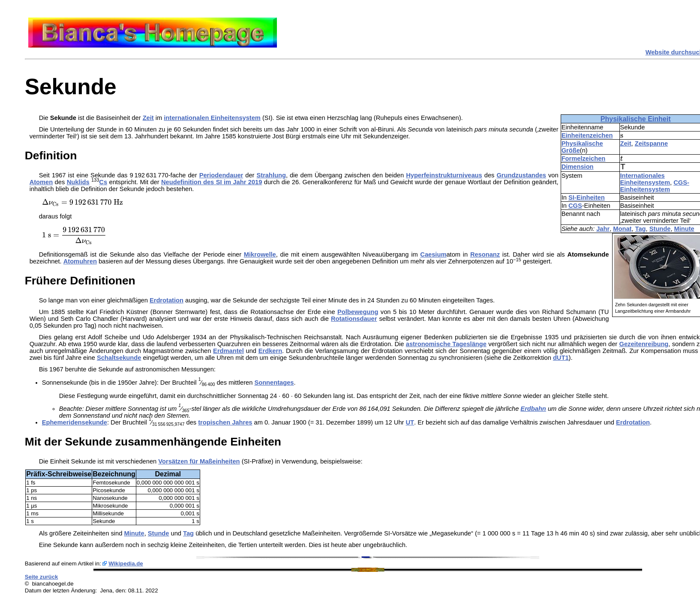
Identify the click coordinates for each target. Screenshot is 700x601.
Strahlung (271, 175)
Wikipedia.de (126, 564)
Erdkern (270, 351)
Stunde (660, 229)
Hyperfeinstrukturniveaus (444, 175)
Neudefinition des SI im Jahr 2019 (212, 182)
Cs (103, 182)
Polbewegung (358, 312)
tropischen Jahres (225, 422)
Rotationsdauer (354, 319)
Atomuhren (80, 261)
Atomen (41, 182)
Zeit (626, 144)
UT (410, 422)
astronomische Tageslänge (446, 344)
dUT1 (561, 358)
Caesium (433, 254)
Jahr (603, 229)
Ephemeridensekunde (75, 422)
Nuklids (78, 182)
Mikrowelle (260, 254)
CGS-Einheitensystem (655, 186)
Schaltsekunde (119, 358)
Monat (622, 229)
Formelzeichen (584, 158)
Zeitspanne (651, 144)
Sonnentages (274, 383)
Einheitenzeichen (587, 135)
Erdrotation (167, 300)
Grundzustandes (521, 175)
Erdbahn (533, 409)
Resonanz (485, 254)
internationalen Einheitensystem (212, 118)
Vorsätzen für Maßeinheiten (199, 461)
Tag (641, 229)
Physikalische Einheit (636, 119)
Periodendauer (221, 175)
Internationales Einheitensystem (645, 179)
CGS (575, 206)
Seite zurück (42, 577)
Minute (684, 229)
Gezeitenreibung (644, 344)
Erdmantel (228, 351)
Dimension (578, 167)
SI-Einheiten (587, 197)
